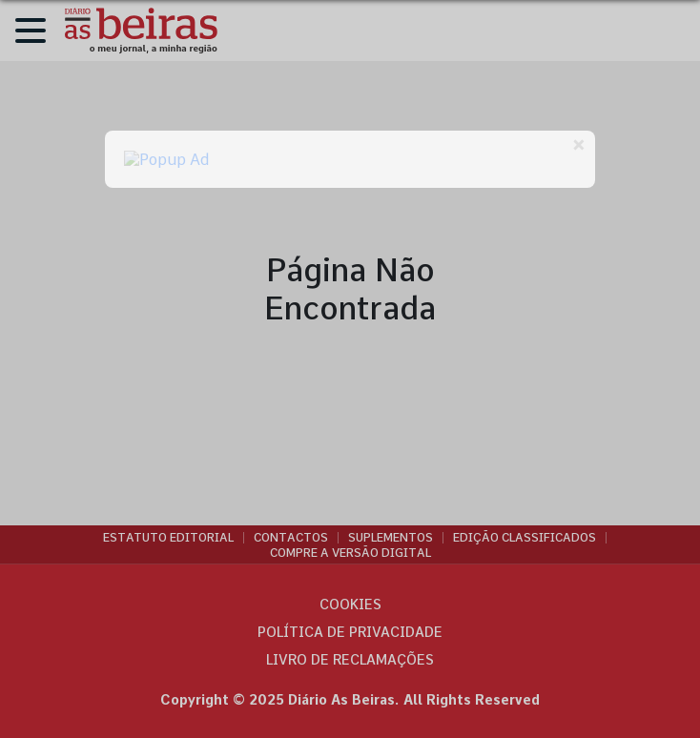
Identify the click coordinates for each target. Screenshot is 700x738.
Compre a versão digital (350, 553)
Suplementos (391, 538)
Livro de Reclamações (350, 660)
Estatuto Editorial (168, 538)
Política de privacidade (350, 632)
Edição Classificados (525, 538)
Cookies (350, 605)
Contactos (291, 538)
